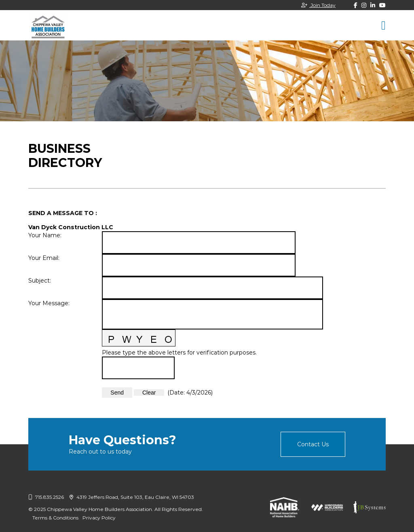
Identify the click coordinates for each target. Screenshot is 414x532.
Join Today (318, 5)
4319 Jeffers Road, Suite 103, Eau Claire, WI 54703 (132, 497)
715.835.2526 (46, 497)
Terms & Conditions (55, 518)
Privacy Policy (99, 518)
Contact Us (313, 444)
